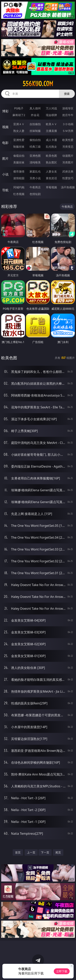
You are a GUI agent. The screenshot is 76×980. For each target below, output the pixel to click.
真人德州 (35, 108)
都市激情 (19, 171)
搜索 (67, 94)
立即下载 (62, 971)
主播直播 (51, 131)
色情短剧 (35, 194)
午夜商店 (35, 187)
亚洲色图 (35, 156)
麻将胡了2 (19, 115)
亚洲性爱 (19, 140)
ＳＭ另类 (68, 131)
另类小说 (35, 178)
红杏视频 (19, 194)
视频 (5, 127)
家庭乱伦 (35, 171)
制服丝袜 (19, 147)
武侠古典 (68, 171)
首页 (18, 852)
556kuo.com (38, 84)
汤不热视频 (68, 187)
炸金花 (35, 115)
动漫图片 (68, 156)
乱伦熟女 (51, 147)
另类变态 (68, 147)
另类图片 (68, 162)
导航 (5, 190)
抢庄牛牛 (68, 115)
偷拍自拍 (35, 140)
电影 (5, 143)
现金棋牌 (51, 115)
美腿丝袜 (19, 162)
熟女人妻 (19, 131)
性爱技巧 (68, 178)
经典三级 (35, 147)
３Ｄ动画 (68, 124)
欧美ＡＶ (51, 124)
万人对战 (51, 108)
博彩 (5, 111)
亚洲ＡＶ (19, 124)
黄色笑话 (51, 178)
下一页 (45, 852)
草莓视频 (51, 187)
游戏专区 (68, 108)
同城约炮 (19, 187)
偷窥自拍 (19, 156)
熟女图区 (51, 162)
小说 (5, 174)
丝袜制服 (35, 131)
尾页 (58, 852)
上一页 (31, 852)
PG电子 (19, 108)
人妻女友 (51, 171)
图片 (5, 158)
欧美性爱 (68, 140)
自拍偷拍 (35, 124)
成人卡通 (51, 140)
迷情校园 (19, 178)
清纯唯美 (35, 162)
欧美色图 (51, 156)
